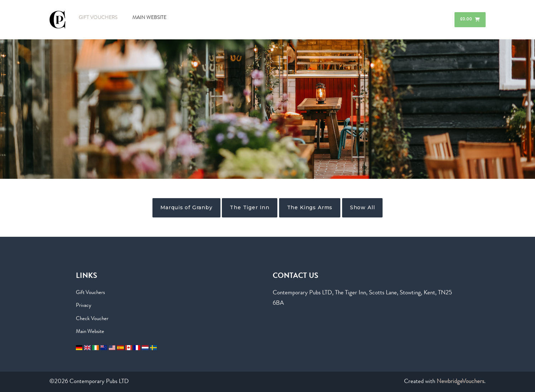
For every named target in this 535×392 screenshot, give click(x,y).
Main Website (90, 332)
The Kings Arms (310, 207)
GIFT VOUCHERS (98, 18)
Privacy (84, 306)
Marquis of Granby (186, 207)
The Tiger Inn (250, 207)
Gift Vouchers (90, 293)
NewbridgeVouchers (460, 382)
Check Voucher (92, 319)
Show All (363, 207)
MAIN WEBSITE (149, 18)
